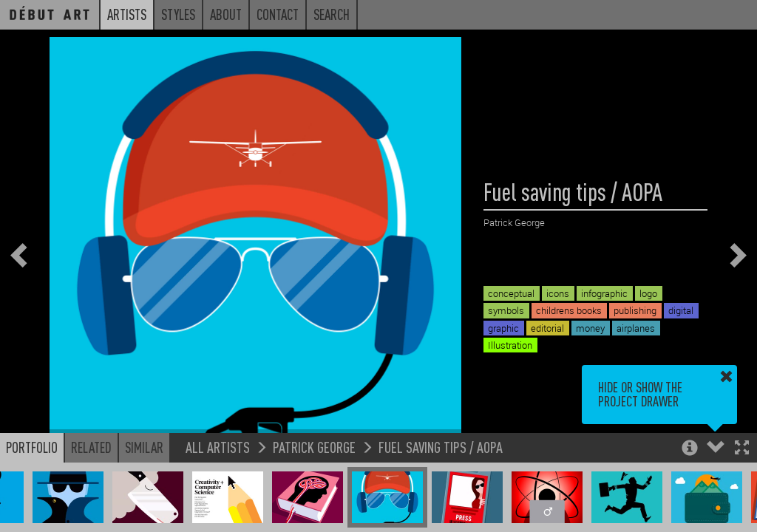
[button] (742, 449)
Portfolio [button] (32, 447)
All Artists (218, 447)
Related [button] (91, 447)
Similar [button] (144, 447)
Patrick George (314, 447)
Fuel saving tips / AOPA (441, 447)
